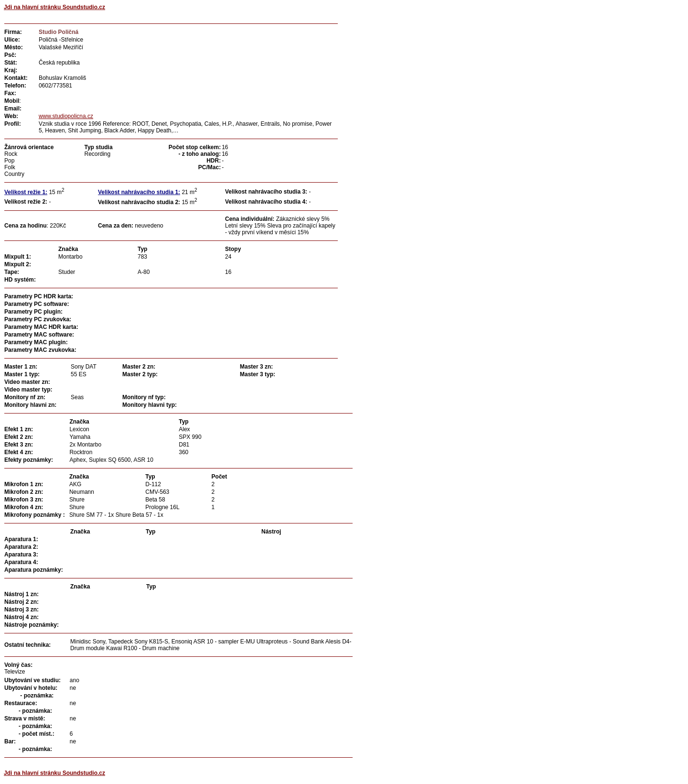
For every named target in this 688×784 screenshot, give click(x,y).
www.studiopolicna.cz (66, 116)
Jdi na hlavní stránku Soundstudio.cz (54, 7)
